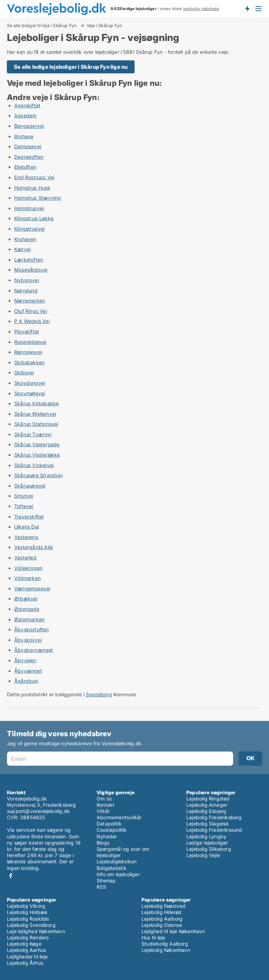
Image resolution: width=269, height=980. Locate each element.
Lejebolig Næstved (164, 906)
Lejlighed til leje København (173, 931)
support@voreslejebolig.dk (38, 811)
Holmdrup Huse (32, 188)
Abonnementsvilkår (119, 817)
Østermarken (29, 619)
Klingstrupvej (30, 229)
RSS (101, 887)
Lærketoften (29, 260)
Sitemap (106, 881)
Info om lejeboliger (118, 874)
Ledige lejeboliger (207, 843)
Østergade (27, 609)
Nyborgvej (27, 280)
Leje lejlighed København (36, 931)
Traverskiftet (29, 517)
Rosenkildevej (30, 342)
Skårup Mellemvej (35, 414)
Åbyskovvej (28, 640)
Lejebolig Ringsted (208, 799)
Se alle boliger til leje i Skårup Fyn (42, 25)
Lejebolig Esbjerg (206, 811)
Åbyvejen (25, 660)
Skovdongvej (30, 383)
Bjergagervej (29, 126)
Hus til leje (153, 937)
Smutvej (24, 496)
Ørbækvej (26, 599)
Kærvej (22, 249)
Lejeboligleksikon (117, 861)
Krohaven (25, 239)
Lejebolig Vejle (203, 855)
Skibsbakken (29, 362)
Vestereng (26, 537)
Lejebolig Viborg (26, 906)
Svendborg (99, 694)
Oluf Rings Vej (31, 311)
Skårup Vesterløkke (37, 455)
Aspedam (25, 115)
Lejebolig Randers (28, 937)
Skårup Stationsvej (36, 424)
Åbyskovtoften (32, 629)
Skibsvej (24, 372)
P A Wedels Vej (32, 321)
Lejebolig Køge (24, 944)
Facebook (11, 876)
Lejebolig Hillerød (162, 912)
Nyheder (107, 836)
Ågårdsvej (26, 681)
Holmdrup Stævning (38, 198)
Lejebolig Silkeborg (209, 849)
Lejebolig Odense (162, 925)
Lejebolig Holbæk (27, 912)
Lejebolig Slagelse (207, 824)
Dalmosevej (28, 146)
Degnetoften (29, 157)
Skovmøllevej (30, 393)
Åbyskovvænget (34, 650)
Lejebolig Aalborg (162, 919)
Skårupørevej (30, 486)
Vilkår (103, 811)
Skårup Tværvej (33, 434)
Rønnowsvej (28, 352)
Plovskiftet (27, 331)
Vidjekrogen (28, 568)
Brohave (24, 136)
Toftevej (24, 506)
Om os (104, 799)
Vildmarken (27, 578)
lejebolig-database (201, 9)
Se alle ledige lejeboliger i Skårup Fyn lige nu (71, 67)
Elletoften (25, 167)
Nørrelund (26, 290)
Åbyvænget (28, 671)
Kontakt (105, 805)
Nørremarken (30, 301)
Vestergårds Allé (34, 547)
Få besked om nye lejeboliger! (247, 9)
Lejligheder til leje (27, 957)
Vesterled (25, 558)
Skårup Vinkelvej (34, 465)
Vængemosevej (32, 588)
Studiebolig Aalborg (165, 944)
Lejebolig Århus (25, 963)
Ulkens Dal (27, 527)
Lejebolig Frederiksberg (214, 817)
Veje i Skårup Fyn (104, 26)
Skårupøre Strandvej (38, 475)
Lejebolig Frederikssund (214, 830)
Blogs (103, 843)
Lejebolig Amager (207, 805)
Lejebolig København (166, 950)
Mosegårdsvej (31, 270)
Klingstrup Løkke (34, 218)
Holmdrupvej (29, 208)
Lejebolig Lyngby (206, 836)
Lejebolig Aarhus (26, 950)
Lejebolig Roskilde (28, 919)
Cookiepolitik (112, 830)
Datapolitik (109, 824)
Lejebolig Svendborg (31, 925)
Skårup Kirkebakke (36, 403)
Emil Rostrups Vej (34, 177)
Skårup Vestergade (37, 444)
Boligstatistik (112, 868)
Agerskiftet (27, 105)
